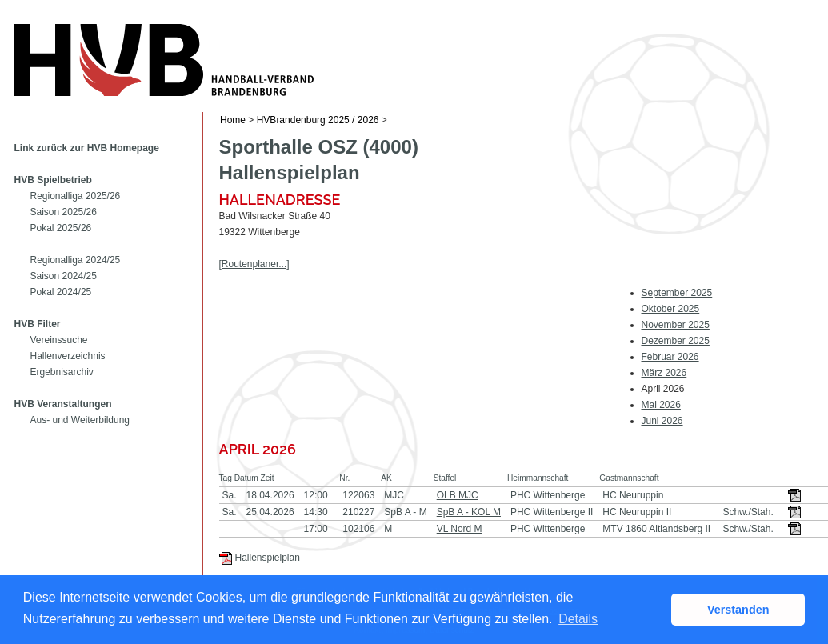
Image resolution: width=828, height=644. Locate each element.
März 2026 (664, 373)
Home (233, 120)
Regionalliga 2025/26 (76, 196)
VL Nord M (460, 529)
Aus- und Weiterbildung (80, 420)
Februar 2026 (670, 357)
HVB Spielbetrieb (53, 180)
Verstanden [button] (738, 610)
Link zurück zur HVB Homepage (87, 148)
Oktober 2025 (671, 309)
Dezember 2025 (676, 341)
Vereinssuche (59, 340)
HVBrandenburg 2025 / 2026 (318, 120)
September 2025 (677, 293)
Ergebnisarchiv (62, 372)
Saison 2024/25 (64, 276)
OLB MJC (458, 495)
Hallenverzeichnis (68, 356)
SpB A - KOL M (469, 512)
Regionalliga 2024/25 (76, 260)
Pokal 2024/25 (61, 292)
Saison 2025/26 (64, 212)
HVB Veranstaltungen (63, 404)
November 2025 (676, 325)
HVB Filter (38, 324)
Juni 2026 (662, 421)
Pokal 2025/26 (61, 228)
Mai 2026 (661, 405)
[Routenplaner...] (254, 264)
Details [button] (578, 619)
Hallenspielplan (268, 558)
